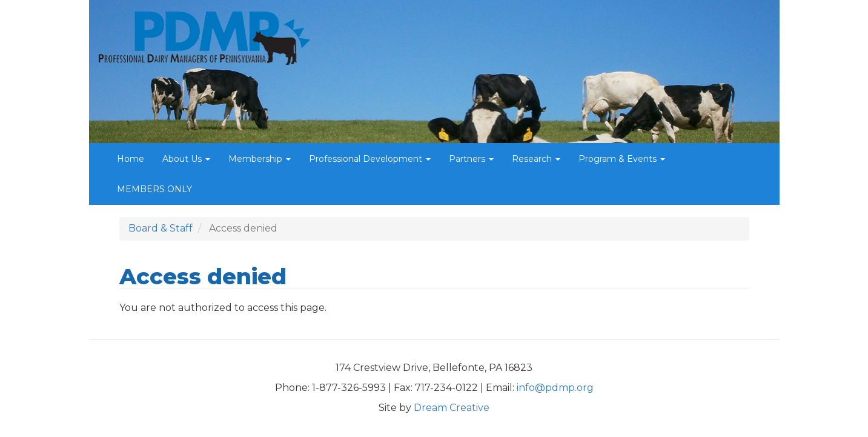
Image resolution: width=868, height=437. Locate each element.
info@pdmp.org (555, 388)
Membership (260, 159)
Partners (471, 159)
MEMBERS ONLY (154, 189)
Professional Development (370, 159)
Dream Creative (452, 408)
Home (131, 159)
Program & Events (622, 159)
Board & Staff (161, 228)
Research (536, 159)
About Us (186, 159)
